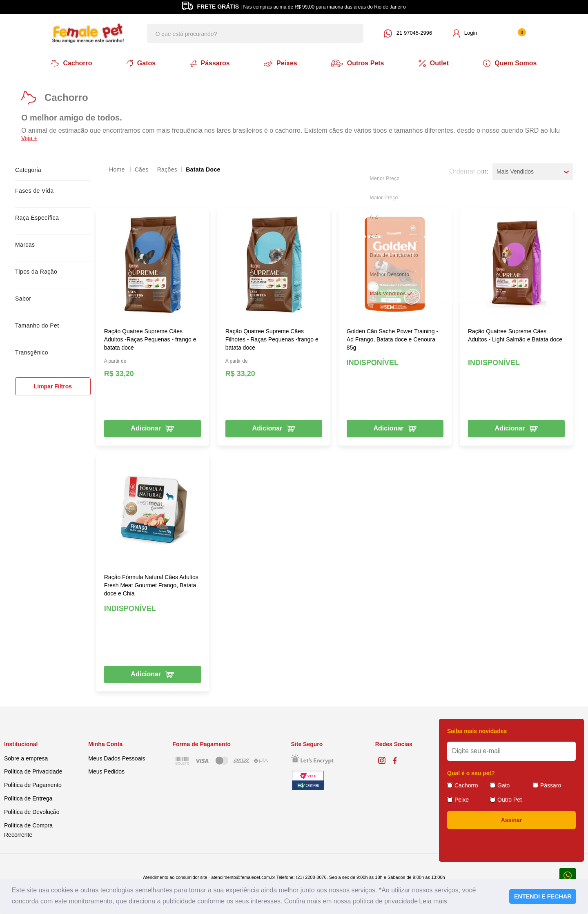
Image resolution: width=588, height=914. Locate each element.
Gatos (140, 63)
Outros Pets (359, 63)
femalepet (118, 169)
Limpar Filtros (53, 386)
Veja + (29, 137)
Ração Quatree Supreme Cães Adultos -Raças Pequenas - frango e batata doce (150, 339)
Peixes (280, 63)
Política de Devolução (32, 811)
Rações (167, 169)
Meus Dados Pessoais (117, 757)
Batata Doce (203, 169)
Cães (142, 169)
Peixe (462, 799)
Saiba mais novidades (477, 730)
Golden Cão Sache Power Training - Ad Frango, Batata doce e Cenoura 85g (392, 339)
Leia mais (433, 901)
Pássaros (209, 63)
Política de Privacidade (33, 771)
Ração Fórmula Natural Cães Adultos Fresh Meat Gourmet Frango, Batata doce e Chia (151, 584)
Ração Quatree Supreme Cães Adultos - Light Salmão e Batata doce (515, 334)
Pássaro (551, 785)
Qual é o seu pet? (471, 772)
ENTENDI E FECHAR (543, 896)
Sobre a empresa (26, 757)
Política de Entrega (28, 798)
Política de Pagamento (33, 784)
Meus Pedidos (106, 771)
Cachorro (70, 63)
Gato (503, 785)
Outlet (435, 63)
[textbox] (255, 33)
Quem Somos (512, 63)
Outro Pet (510, 799)
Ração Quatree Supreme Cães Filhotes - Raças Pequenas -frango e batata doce (272, 339)
